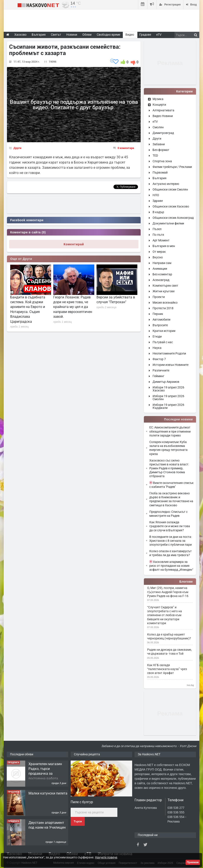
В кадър (158, 212)
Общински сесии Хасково (171, 206)
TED (155, 156)
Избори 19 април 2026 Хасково (168, 389)
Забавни (159, 144)
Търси (78, 821)
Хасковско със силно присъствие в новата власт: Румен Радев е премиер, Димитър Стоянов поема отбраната (169, 468)
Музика (158, 99)
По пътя (158, 235)
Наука (157, 348)
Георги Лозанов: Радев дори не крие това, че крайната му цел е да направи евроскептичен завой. (73, 307)
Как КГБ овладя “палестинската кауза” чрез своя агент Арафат (167, 669)
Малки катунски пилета (48, 793)
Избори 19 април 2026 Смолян (168, 398)
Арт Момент (161, 240)
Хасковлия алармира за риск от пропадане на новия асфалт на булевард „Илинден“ (171, 566)
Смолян (158, 127)
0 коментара (126, 148)
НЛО (156, 195)
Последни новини (178, 419)
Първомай (160, 172)
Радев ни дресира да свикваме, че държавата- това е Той (169, 652)
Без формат (161, 150)
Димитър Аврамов (166, 382)
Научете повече (106, 857)
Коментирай (74, 244)
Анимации (160, 269)
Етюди (157, 336)
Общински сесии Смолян (170, 189)
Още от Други (21, 259)
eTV (155, 122)
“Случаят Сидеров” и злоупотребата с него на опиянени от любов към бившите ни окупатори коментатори (165, 615)
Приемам (193, 862)
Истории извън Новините (171, 365)
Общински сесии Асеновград (173, 218)
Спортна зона (162, 161)
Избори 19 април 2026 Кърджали (168, 406)
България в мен (164, 246)
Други (17, 148)
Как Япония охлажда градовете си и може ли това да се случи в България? (170, 526)
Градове (145, 35)
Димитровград (163, 133)
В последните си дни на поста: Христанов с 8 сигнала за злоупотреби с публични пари (171, 541)
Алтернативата (163, 110)
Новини (72, 35)
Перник (158, 314)
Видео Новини (163, 116)
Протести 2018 (163, 308)
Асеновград (161, 280)
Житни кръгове (164, 291)
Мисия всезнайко (165, 303)
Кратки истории (164, 331)
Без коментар (162, 274)
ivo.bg (190, 685)
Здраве (158, 201)
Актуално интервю (166, 184)
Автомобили (161, 319)
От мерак (159, 252)
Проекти (159, 297)
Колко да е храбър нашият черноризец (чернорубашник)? (169, 636)
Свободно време (108, 35)
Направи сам (162, 263)
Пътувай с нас (163, 342)
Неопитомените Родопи (169, 353)
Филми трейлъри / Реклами (172, 167)
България (160, 178)
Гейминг (158, 376)
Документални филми (168, 223)
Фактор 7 (159, 359)
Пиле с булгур (82, 802)
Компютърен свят (165, 286)
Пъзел (157, 229)
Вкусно (158, 257)
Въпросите (160, 325)
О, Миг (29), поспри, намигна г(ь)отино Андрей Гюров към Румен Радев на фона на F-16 (168, 592)
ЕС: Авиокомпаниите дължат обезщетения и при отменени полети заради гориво (170, 431)
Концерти (159, 105)
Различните (161, 370)
